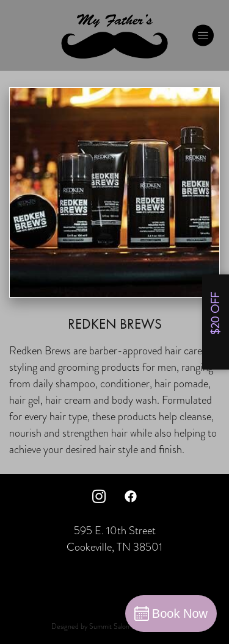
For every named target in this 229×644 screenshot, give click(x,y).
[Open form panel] (216, 322)
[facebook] (131, 496)
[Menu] (203, 35)
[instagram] (99, 496)
